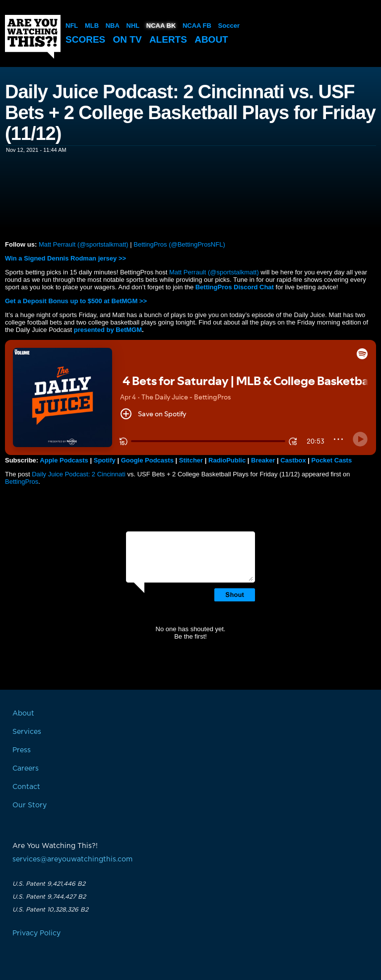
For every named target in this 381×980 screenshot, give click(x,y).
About (211, 39)
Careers (26, 769)
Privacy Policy (36, 933)
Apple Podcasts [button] (64, 460)
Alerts (168, 39)
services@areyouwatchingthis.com (72, 859)
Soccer (229, 26)
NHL (133, 26)
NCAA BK (161, 26)
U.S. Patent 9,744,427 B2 (49, 897)
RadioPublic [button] (227, 460)
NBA (113, 26)
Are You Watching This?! (33, 37)
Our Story (30, 805)
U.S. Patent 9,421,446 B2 (49, 884)
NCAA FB (197, 26)
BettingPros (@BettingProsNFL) (179, 244)
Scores (85, 39)
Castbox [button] (293, 460)
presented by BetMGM (108, 330)
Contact (26, 787)
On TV (127, 39)
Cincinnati (111, 474)
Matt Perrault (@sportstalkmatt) (84, 244)
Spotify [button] (105, 460)
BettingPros (22, 482)
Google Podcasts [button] (147, 460)
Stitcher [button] (191, 460)
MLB (92, 26)
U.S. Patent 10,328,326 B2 (50, 910)
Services (27, 732)
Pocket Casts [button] (332, 460)
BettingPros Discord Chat (235, 287)
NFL (72, 26)
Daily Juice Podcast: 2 (64, 474)
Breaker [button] (263, 460)
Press (22, 750)
